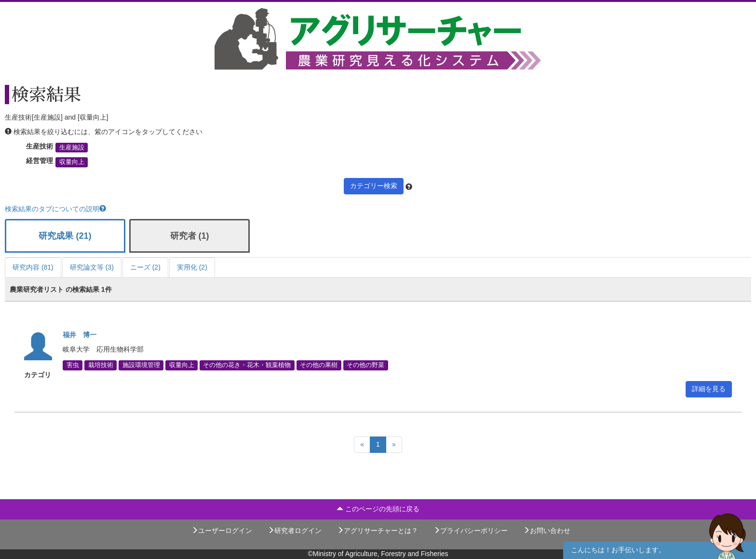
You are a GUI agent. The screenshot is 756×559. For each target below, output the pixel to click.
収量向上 (72, 162)
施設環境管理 (141, 365)
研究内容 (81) (33, 267)
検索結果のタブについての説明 (55, 209)
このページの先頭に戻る (378, 509)
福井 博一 (80, 335)
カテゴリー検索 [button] (374, 186)
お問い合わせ (547, 531)
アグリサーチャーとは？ (378, 531)
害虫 (73, 365)
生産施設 (72, 148)
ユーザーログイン (222, 531)
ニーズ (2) (145, 267)
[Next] (394, 445)
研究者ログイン (295, 531)
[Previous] (362, 445)
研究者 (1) (190, 236)
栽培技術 (101, 365)
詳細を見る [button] (709, 389)
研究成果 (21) (65, 236)
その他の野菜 (365, 365)
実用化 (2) (192, 267)
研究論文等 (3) (92, 267)
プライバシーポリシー (471, 531)
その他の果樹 (319, 365)
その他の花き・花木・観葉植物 (247, 365)
